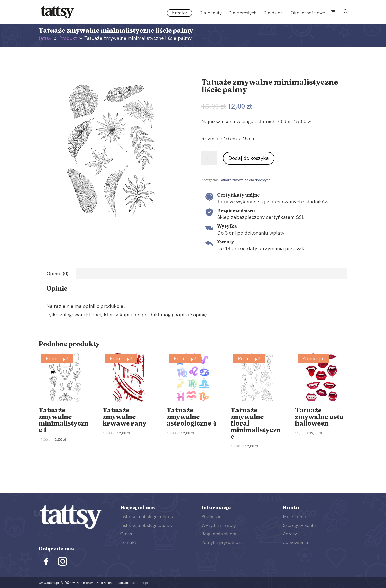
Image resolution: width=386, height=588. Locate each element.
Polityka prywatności (223, 542)
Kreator (180, 13)
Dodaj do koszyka (249, 158)
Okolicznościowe (308, 13)
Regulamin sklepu (220, 534)
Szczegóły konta (299, 525)
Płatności (211, 517)
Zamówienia (295, 542)
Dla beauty (210, 13)
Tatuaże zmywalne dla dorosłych (245, 180)
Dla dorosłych (242, 13)
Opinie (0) (57, 274)
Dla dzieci (274, 13)
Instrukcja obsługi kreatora (147, 517)
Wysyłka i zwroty (219, 525)
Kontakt (128, 542)
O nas (126, 534)
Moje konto (294, 517)
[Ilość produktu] (209, 158)
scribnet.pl (140, 583)
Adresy (290, 534)
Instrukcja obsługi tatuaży (146, 525)
